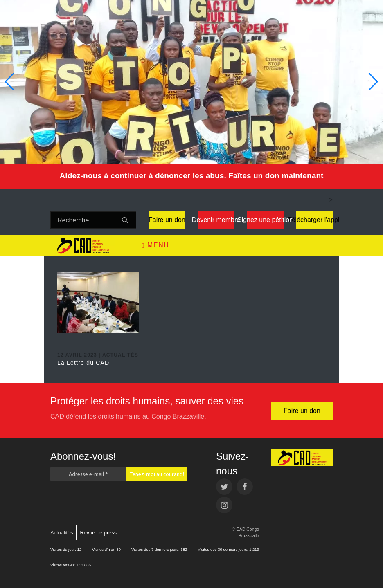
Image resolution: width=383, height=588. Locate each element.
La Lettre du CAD (83, 363)
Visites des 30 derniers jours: (223, 549)
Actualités (62, 533)
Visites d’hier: (104, 549)
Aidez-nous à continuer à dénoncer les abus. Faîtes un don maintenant (191, 176)
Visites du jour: (64, 549)
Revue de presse (100, 533)
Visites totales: (63, 565)
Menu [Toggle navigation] (156, 245)
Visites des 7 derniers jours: (156, 549)
